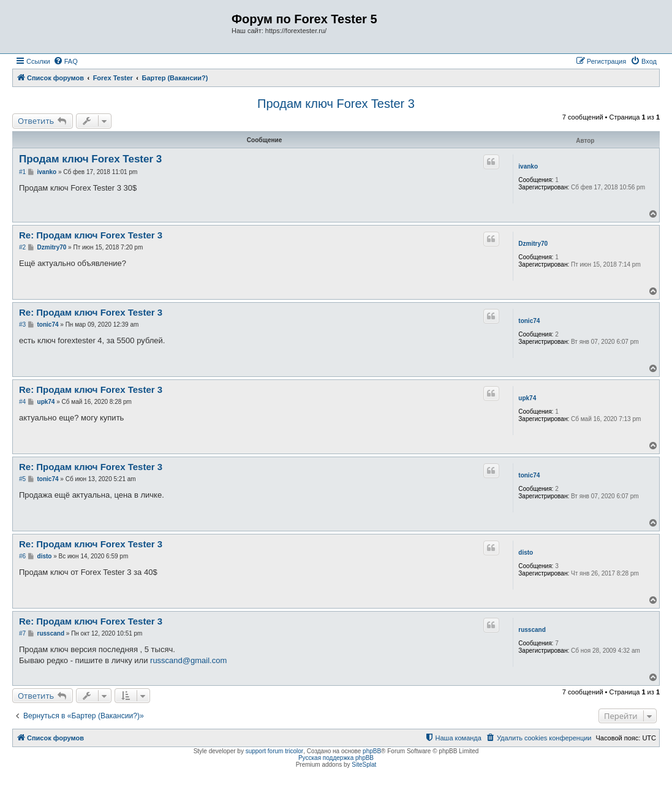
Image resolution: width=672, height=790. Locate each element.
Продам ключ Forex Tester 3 (336, 104)
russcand (532, 630)
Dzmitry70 (533, 244)
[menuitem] (66, 61)
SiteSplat (364, 765)
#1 (22, 172)
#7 (22, 633)
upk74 (527, 398)
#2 (22, 247)
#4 (22, 402)
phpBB (372, 751)
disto (526, 553)
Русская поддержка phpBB (336, 758)
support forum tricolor (274, 751)
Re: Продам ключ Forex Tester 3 (91, 235)
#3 (22, 325)
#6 (22, 556)
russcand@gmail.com (188, 660)
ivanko (528, 166)
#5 (22, 479)
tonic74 (529, 321)
